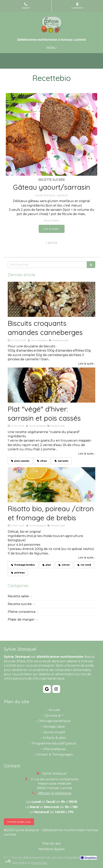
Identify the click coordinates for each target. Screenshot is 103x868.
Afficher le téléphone (55, 793)
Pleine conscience (22, 612)
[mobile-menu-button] (52, 48)
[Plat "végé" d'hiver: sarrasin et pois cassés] (51, 385)
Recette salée (18, 596)
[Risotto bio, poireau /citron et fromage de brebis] (51, 485)
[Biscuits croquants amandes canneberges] (51, 299)
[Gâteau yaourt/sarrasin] (51, 134)
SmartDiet (39, 863)
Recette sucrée (20, 604)
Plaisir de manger (21, 619)
